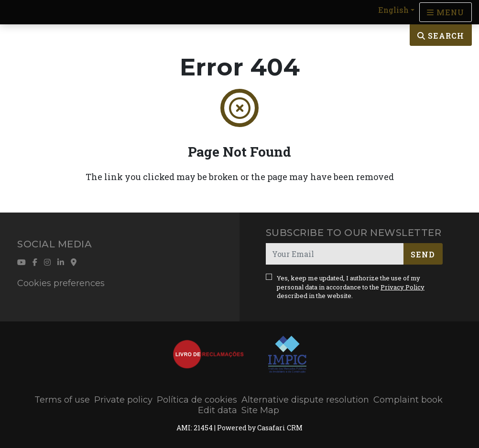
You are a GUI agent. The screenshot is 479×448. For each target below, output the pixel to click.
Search (441, 36)
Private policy (123, 400)
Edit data (218, 410)
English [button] (393, 10)
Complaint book (408, 400)
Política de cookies (197, 400)
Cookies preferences (61, 283)
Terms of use (62, 400)
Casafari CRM (280, 428)
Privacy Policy (403, 287)
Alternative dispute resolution (305, 400)
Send (423, 254)
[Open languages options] (446, 12)
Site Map (260, 410)
